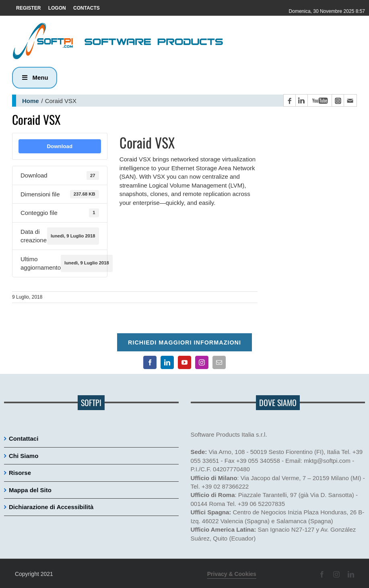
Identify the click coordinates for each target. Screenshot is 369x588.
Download (60, 146)
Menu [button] (35, 77)
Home (31, 101)
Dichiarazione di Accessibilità (51, 507)
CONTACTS (87, 8)
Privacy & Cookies (232, 574)
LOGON (57, 8)
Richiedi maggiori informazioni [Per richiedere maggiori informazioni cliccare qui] (184, 342)
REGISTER (28, 8)
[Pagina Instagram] (338, 100)
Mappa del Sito (30, 490)
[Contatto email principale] (350, 100)
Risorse (20, 473)
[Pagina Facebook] (289, 100)
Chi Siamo (24, 456)
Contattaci (24, 438)
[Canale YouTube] (320, 100)
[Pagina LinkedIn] (301, 100)
